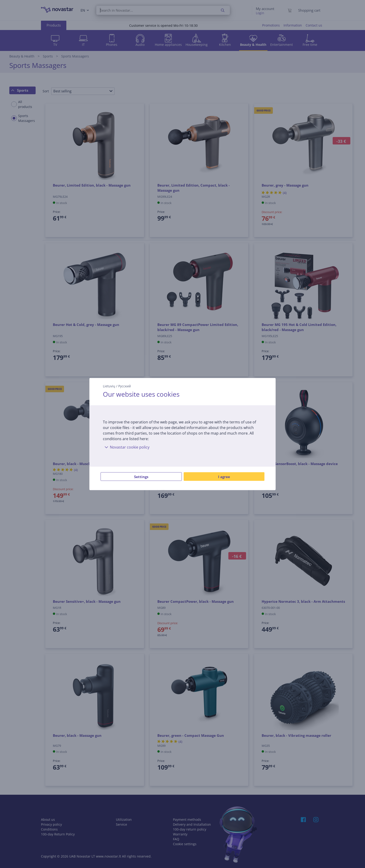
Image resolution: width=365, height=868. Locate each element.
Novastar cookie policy (126, 447)
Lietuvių (109, 386)
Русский (125, 386)
